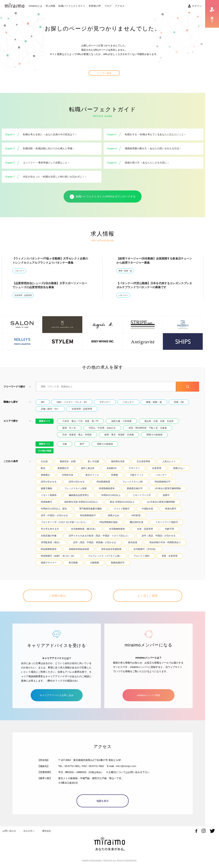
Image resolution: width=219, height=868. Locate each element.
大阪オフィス (137, 475)
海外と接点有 (88, 468)
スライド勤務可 (122, 509)
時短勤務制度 (103, 482)
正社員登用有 (143, 461)
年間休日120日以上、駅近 (54, 509)
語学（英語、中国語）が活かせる (159, 536)
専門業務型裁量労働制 (90, 509)
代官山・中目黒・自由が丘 (102, 428)
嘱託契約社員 (137, 522)
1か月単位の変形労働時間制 (161, 502)
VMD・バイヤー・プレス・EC (72, 402)
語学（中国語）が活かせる (54, 515)
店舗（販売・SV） (50, 409)
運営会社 (47, 831)
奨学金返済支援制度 (111, 549)
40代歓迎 (136, 515)
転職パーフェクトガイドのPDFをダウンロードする (103, 197)
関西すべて (45, 444)
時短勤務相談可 (88, 515)
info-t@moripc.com (126, 766)
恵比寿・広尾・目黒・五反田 (159, 421)
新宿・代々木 (69, 428)
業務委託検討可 (135, 488)
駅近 (43, 468)
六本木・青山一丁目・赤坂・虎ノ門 (80, 421)
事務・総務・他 (125, 271)
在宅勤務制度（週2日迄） (84, 529)
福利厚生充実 (118, 461)
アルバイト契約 (142, 556)
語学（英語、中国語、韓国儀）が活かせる (95, 542)
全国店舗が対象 (49, 536)
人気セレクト (169, 461)
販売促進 (133, 542)
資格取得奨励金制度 (79, 549)
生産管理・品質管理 (23, 295)
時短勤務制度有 (49, 549)
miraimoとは (35, 6)
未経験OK (112, 468)
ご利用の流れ (57, 596)
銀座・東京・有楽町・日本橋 (119, 435)
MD (43, 402)
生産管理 (157, 468)
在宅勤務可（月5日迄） (145, 549)
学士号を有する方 (50, 529)
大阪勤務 (94, 563)
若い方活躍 (93, 461)
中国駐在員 (147, 509)
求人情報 (50, 6)
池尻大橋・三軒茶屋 (121, 421)
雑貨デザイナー (49, 563)
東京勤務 (73, 563)
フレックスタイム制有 (76, 488)
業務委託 (45, 475)
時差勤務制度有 (107, 488)
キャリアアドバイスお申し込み (57, 695)
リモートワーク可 (142, 495)
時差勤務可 (47, 502)
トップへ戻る (104, 73)
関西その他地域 (105, 444)
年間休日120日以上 (111, 495)
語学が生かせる (49, 482)
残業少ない (179, 468)
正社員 (44, 461)
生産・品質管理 (145, 529)
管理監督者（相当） (51, 542)
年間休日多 (68, 475)
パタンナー (19, 271)
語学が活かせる (77, 482)
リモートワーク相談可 (167, 522)
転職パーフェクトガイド (72, 6)
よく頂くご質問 (148, 596)
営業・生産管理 (170, 556)
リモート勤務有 (49, 495)
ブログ (108, 6)
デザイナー (105, 402)
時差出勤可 (171, 509)
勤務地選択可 (118, 563)
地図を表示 (103, 801)
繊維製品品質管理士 (79, 495)
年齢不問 (169, 529)
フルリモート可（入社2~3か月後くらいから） (64, 522)
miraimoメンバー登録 (148, 695)
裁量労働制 (47, 488)
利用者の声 (95, 6)
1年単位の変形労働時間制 (168, 488)
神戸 (82, 444)
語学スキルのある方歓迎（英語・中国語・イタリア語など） (99, 536)
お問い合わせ (9, 831)
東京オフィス (92, 475)
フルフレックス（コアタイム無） (105, 556)
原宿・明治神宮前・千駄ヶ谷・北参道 (148, 428)
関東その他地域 (154, 435)
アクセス (120, 6)
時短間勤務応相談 (109, 522)
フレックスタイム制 (132, 482)
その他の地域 (45, 451)
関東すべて (45, 421)
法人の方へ (29, 831)
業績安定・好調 (68, 461)
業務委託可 (63, 468)
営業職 (114, 475)
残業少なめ (114, 515)
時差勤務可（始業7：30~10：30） (58, 556)
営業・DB (179, 402)
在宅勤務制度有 (117, 529)
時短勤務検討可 (163, 482)
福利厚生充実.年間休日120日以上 (81, 502)
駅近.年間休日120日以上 (122, 502)
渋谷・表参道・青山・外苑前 (77, 435)
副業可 (166, 495)
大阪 (65, 444)
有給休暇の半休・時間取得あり (165, 542)
